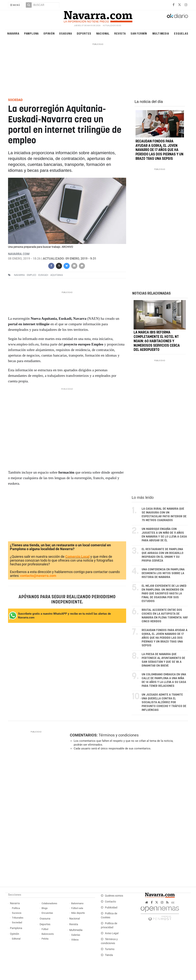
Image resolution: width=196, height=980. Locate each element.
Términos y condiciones (119, 735)
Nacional (103, 33)
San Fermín (139, 33)
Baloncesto (48, 934)
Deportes (84, 33)
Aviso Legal (112, 933)
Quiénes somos (114, 896)
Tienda (109, 955)
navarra (19, 275)
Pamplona (31, 33)
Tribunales (18, 918)
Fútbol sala (77, 908)
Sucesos (17, 913)
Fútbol (45, 929)
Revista (120, 33)
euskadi (43, 275)
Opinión (49, 33)
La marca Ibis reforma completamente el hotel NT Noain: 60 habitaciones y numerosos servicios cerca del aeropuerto (157, 341)
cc (173, 902)
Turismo (110, 949)
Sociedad (17, 922)
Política (16, 908)
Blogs (45, 908)
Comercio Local (77, 557)
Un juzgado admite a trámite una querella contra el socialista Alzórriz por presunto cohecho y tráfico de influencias (164, 702)
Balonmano (77, 903)
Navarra (13, 33)
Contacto (110, 902)
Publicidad (111, 908)
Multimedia (161, 33)
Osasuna (66, 33)
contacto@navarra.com (38, 576)
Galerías (76, 935)
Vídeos (75, 940)
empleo (31, 275)
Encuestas (47, 913)
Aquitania (57, 275)
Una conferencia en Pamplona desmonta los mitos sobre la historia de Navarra (163, 573)
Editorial (16, 939)
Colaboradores (49, 903)
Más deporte (78, 913)
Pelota (45, 939)
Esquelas (181, 33)
